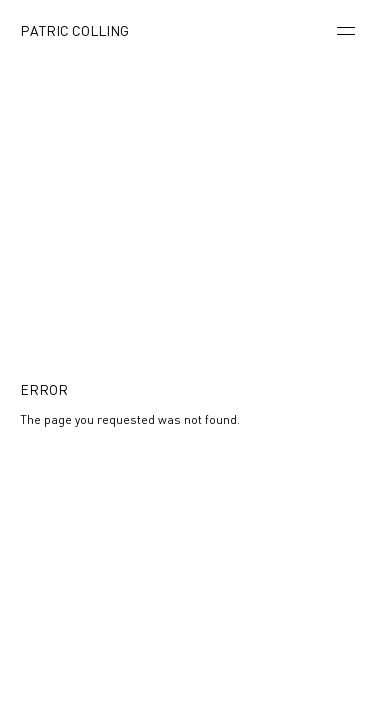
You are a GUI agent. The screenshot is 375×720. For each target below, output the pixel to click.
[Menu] (346, 32)
